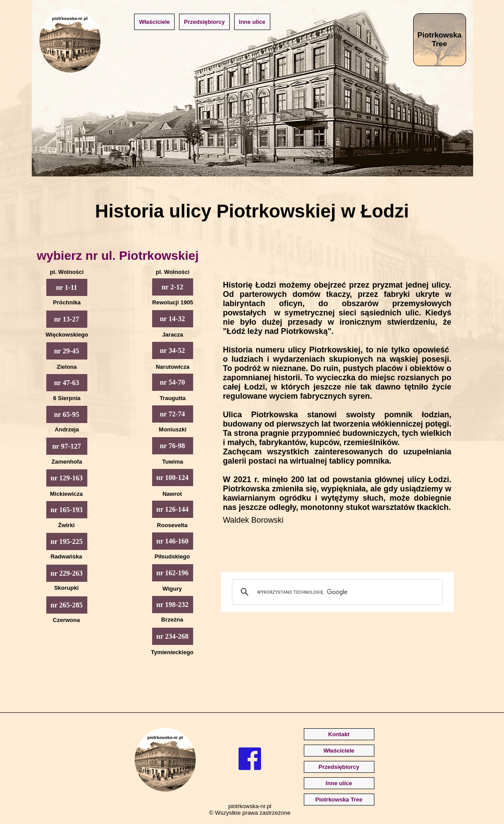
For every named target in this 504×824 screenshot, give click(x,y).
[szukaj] (336, 592)
